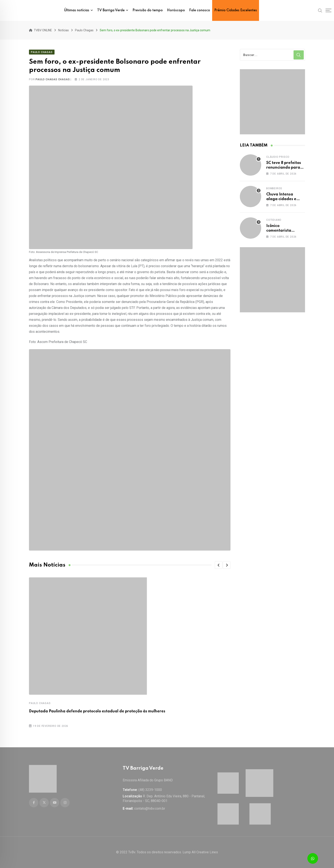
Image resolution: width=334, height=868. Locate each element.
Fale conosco (200, 10)
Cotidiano (274, 219)
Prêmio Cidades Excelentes (236, 10)
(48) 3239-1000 (150, 790)
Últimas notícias (77, 10)
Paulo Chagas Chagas (53, 79)
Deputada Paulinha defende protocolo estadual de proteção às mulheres (97, 711)
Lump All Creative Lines (200, 852)
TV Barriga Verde (111, 10)
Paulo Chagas (40, 703)
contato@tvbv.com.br (150, 808)
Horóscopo (176, 10)
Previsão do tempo (148, 10)
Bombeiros (274, 188)
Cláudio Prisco (278, 156)
